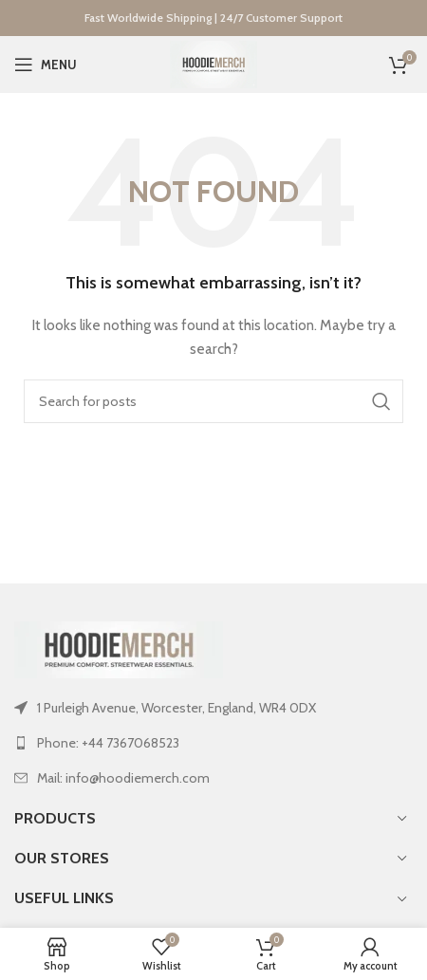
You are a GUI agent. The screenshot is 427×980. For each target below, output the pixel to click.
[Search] (213, 401)
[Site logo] (213, 63)
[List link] (213, 743)
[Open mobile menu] (46, 65)
